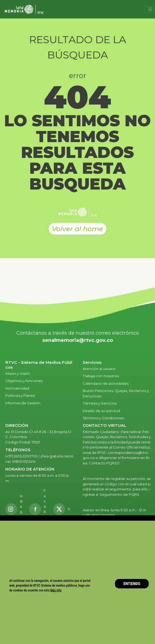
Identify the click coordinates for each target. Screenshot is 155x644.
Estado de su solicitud (101, 411)
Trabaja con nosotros (101, 376)
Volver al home (77, 229)
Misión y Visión (18, 373)
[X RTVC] (63, 509)
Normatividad (17, 388)
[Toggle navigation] (150, 9)
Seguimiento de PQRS (119, 494)
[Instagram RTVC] (14, 509)
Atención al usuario (100, 369)
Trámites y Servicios (100, 403)
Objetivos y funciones (24, 381)
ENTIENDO (132, 584)
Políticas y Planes (20, 395)
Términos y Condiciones (103, 418)
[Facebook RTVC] (38, 509)
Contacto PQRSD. (105, 463)
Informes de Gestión (23, 403)
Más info (56, 590)
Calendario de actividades (106, 383)
